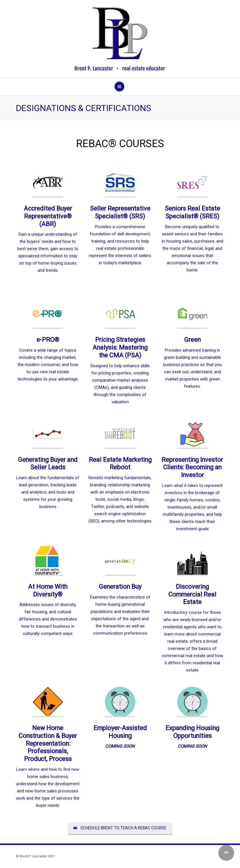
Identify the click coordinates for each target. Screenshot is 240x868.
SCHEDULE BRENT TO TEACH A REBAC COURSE (120, 828)
